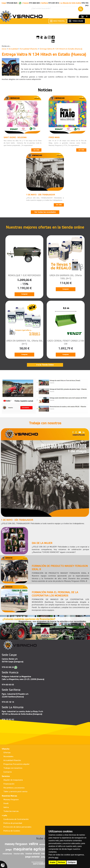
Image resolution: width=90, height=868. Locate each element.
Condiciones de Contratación (16, 819)
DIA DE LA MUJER (42, 543)
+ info (4, 816)
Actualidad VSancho (29, 49)
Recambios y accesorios (14, 788)
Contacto (8, 772)
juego (9, 850)
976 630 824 (12, 3)
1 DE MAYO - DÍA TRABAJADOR (41, 195)
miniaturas (7, 854)
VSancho (6, 749)
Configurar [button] (72, 862)
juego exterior (32, 857)
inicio (4, 49)
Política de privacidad (13, 823)
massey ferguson (16, 844)
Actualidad (13, 49)
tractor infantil (33, 854)
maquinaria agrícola (30, 849)
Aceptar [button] (53, 862)
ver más (36, 150)
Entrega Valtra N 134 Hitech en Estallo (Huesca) (61, 49)
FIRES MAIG (54, 138)
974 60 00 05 (8, 685)
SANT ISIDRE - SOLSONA (15, 138)
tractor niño (19, 854)
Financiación (9, 784)
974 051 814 (54, 3)
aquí (56, 858)
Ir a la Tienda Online (45, 365)
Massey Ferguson (11, 800)
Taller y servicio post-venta (15, 792)
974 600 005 (34, 3)
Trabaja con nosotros (13, 768)
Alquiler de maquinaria (13, 780)
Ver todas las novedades (45, 212)
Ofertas (7, 753)
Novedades (8, 757)
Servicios (6, 776)
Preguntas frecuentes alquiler (16, 764)
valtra (33, 844)
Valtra (6, 807)
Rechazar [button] (62, 862)
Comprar (24, 294)
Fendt (6, 804)
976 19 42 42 (8, 720)
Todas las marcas (11, 811)
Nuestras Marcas (9, 796)
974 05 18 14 (8, 702)
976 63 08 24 (8, 667)
